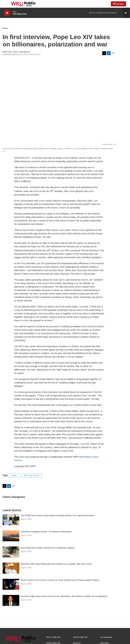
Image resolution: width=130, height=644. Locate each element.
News (5, 28)
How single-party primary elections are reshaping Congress (48, 548)
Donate (120, 4)
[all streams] (126, 13)
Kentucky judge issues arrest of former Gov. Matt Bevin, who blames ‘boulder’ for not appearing (64, 596)
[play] (7, 13)
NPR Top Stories (32, 475)
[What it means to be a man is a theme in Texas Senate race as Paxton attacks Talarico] (11, 584)
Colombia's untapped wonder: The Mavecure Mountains (46, 532)
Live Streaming (106, 637)
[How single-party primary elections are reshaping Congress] (11, 552)
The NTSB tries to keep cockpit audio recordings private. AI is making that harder (57, 515)
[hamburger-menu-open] (6, 4)
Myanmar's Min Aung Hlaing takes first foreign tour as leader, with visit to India (56, 564)
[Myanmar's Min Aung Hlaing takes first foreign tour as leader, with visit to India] (11, 568)
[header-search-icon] (107, 4)
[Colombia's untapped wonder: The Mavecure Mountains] (11, 536)
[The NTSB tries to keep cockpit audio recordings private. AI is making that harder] (11, 520)
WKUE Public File (80, 637)
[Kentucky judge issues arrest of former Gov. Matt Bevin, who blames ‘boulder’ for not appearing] (11, 600)
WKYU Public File (53, 637)
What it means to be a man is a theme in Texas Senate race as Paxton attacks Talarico (60, 580)
